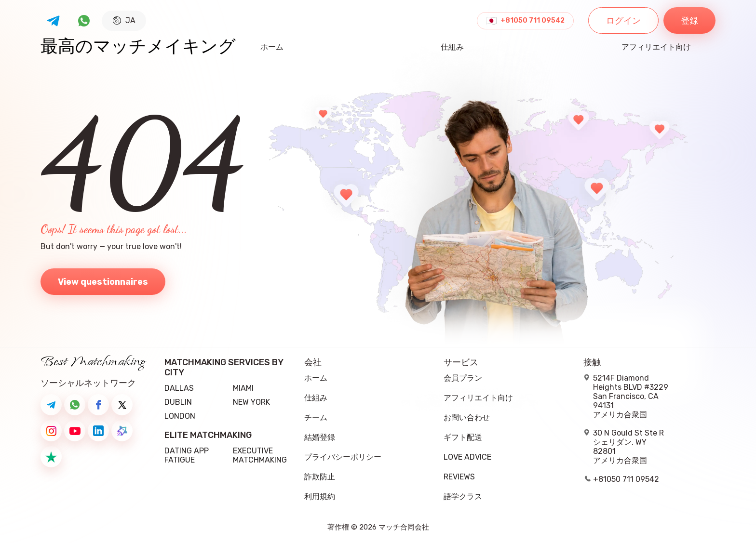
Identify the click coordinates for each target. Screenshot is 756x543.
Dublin (178, 402)
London (180, 416)
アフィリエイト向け (656, 47)
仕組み (452, 47)
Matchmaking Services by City (224, 368)
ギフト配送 (463, 437)
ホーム (272, 47)
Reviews (459, 477)
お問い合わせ (467, 417)
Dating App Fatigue (187, 455)
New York (251, 402)
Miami (243, 388)
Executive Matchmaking (260, 455)
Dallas (179, 388)
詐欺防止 (320, 477)
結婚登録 (320, 437)
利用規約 (320, 497)
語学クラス (463, 497)
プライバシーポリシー (343, 457)
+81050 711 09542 (533, 21)
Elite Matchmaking (208, 435)
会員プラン (463, 378)
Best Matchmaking (93, 362)
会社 (313, 363)
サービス (461, 363)
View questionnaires (103, 282)
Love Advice (467, 457)
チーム (316, 417)
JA (124, 20)
